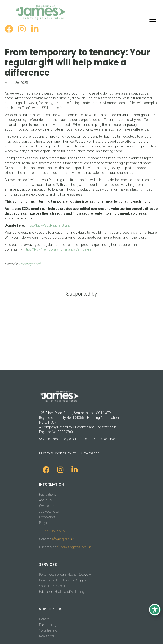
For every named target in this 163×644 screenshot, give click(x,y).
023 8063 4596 (53, 531)
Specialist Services (52, 586)
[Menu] (153, 21)
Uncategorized (30, 264)
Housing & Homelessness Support (63, 580)
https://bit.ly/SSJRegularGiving (48, 225)
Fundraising (48, 625)
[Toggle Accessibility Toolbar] (155, 610)
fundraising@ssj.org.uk (74, 547)
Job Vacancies (49, 512)
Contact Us (47, 506)
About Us (45, 500)
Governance (90, 453)
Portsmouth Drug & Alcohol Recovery (65, 575)
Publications (48, 494)
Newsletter (47, 636)
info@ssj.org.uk (62, 539)
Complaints (47, 517)
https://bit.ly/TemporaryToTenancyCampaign (57, 249)
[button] (9, 29)
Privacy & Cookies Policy (57, 453)
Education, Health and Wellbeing (62, 592)
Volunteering (48, 630)
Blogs (43, 523)
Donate (44, 619)
